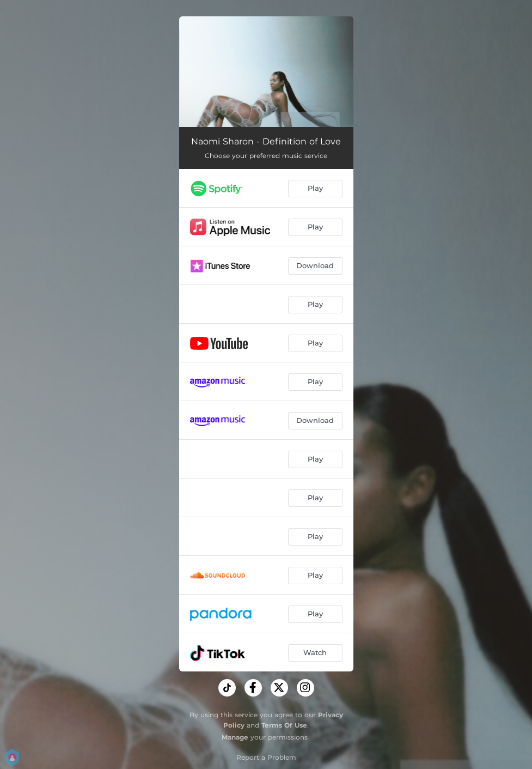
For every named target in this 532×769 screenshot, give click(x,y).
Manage (235, 737)
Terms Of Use (284, 725)
